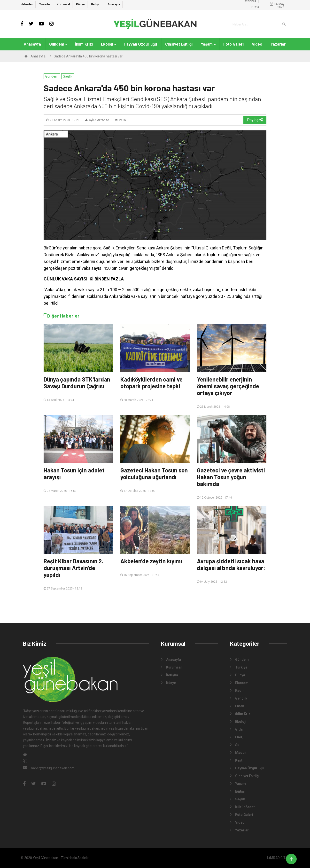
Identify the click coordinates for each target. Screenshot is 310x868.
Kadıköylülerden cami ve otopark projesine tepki (151, 383)
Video (257, 44)
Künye (80, 4)
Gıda (236, 729)
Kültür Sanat (242, 807)
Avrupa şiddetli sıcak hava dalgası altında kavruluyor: (231, 564)
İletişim (96, 4)
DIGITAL (278, 858)
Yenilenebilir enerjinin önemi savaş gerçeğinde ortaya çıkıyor (228, 386)
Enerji (237, 737)
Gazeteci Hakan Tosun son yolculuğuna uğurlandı (154, 474)
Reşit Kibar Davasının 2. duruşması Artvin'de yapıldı (73, 568)
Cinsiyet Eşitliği (179, 44)
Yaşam (207, 44)
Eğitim (238, 791)
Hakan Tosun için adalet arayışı (74, 474)
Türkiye (239, 667)
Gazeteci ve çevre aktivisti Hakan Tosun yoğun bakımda (231, 477)
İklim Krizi (84, 44)
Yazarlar (45, 4)
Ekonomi (240, 683)
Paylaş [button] (255, 120)
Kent (236, 760)
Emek (237, 706)
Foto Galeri (233, 44)
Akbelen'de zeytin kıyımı (151, 561)
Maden (238, 752)
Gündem (57, 44)
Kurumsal (63, 4)
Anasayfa (114, 4)
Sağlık (68, 76)
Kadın (237, 690)
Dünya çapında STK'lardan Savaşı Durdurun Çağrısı (77, 383)
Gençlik (239, 698)
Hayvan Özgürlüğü (140, 44)
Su (235, 745)
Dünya (238, 675)
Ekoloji (107, 44)
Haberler (27, 4)
